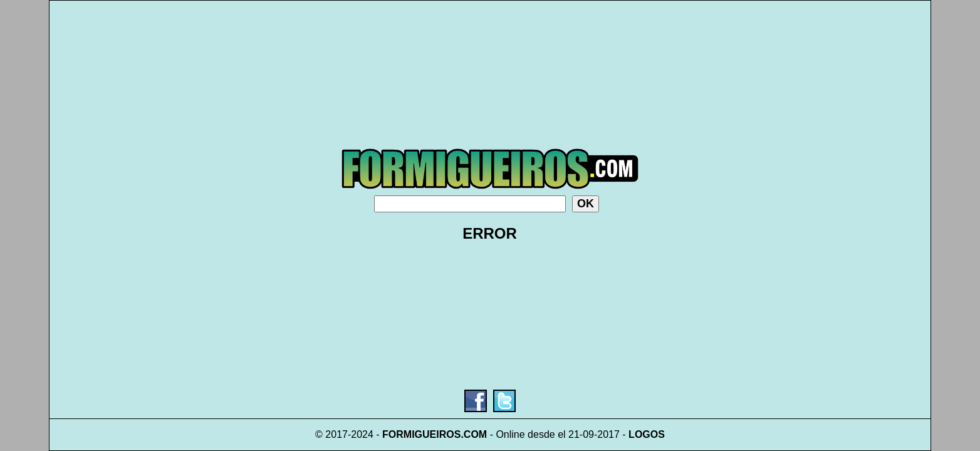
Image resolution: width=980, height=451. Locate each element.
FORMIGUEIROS (421, 434)
